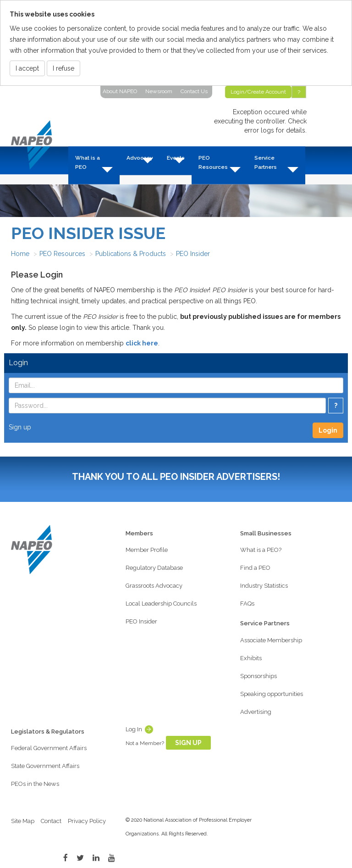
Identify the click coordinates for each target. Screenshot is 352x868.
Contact (51, 821)
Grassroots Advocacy (154, 586)
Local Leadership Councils (161, 604)
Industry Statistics (264, 586)
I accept (27, 68)
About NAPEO (120, 91)
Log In (134, 729)
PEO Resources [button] (213, 162)
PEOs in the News (35, 784)
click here (142, 343)
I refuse (63, 68)
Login (328, 430)
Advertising (256, 712)
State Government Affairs (45, 766)
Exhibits (251, 658)
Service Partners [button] (266, 162)
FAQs (247, 604)
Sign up (20, 427)
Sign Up (188, 743)
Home (20, 254)
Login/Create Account (258, 92)
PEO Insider (193, 254)
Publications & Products (131, 254)
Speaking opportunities (272, 694)
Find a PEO (255, 568)
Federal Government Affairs (49, 748)
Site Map (23, 821)
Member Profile (147, 550)
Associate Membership (271, 640)
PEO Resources (62, 254)
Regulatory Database (154, 568)
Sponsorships (258, 676)
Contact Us (194, 91)
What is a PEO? (261, 550)
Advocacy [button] (140, 158)
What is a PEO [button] (88, 162)
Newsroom (159, 91)
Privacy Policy (87, 821)
